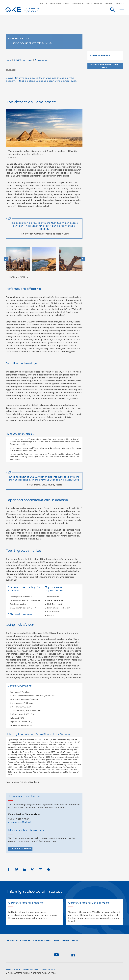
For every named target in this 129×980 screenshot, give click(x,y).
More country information (21, 614)
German (120, 4)
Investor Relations (59, 4)
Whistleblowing (31, 969)
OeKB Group (77, 4)
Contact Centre (70, 941)
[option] (18, 260)
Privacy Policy (13, 969)
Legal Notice (49, 969)
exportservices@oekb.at (20, 822)
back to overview (100, 56)
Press (89, 4)
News (30, 60)
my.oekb (98, 4)
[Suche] (112, 9)
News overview (41, 60)
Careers (43, 4)
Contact (109, 4)
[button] (6, 259)
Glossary (25, 941)
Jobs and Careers (42, 941)
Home (9, 60)
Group (12, 941)
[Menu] (122, 9)
